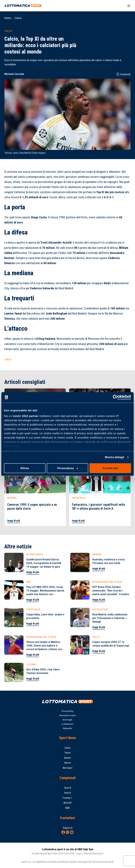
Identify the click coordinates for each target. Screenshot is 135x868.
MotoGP (68, 803)
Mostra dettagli (115, 457)
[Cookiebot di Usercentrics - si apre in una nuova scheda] (117, 397)
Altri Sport (68, 768)
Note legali (67, 720)
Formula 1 (67, 798)
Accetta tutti (110, 468)
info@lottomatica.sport (93, 854)
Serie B (67, 793)
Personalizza (68, 468)
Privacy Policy (67, 711)
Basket (68, 758)
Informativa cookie (67, 715)
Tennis (67, 753)
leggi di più (14, 521)
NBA (67, 808)
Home (8, 18)
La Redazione (67, 724)
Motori (68, 763)
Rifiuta (25, 468)
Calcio (18, 18)
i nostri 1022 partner (25, 416)
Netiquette (67, 728)
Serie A (68, 788)
